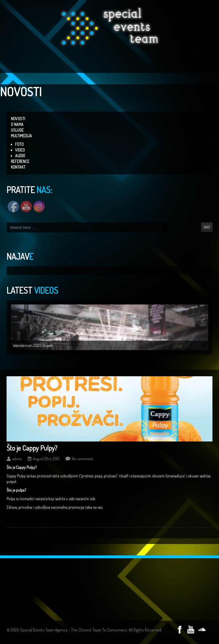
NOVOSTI (18, 119)
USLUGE (17, 130)
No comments (83, 459)
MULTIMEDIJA (21, 136)
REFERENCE (20, 161)
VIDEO (20, 150)
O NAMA (17, 124)
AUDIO (20, 156)
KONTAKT (18, 167)
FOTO (19, 144)
